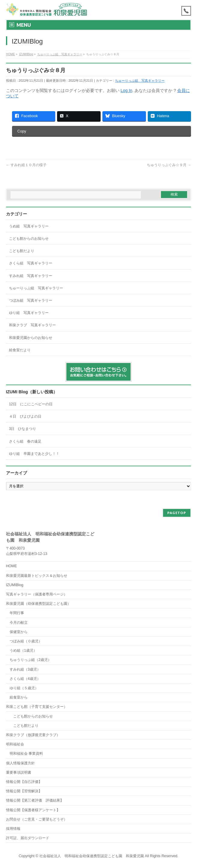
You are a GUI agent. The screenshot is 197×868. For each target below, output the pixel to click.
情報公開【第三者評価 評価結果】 (35, 800)
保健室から (19, 632)
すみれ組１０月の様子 (26, 165)
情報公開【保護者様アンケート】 (33, 810)
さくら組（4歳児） (25, 679)
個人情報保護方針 (20, 763)
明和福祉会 (15, 744)
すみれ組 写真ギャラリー (31, 276)
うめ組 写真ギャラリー (29, 226)
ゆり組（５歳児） (24, 688)
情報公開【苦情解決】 (24, 791)
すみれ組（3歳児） (25, 669)
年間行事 (17, 613)
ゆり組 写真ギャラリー (29, 313)
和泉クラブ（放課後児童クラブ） (33, 735)
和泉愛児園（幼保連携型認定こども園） (38, 604)
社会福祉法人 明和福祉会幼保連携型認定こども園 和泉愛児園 (92, 856)
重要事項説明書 (19, 772)
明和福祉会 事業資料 (26, 754)
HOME (12, 566)
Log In (127, 90)
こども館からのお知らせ (29, 239)
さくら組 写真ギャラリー (31, 263)
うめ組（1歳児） (23, 650)
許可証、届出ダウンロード (28, 838)
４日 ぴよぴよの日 (25, 416)
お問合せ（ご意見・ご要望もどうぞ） (37, 819)
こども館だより (22, 251)
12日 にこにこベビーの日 (33, 404)
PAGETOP (177, 513)
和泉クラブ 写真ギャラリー (32, 325)
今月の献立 (19, 623)
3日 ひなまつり (23, 429)
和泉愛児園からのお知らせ (31, 338)
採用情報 (13, 829)
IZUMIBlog (15, 585)
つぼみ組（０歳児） (26, 641)
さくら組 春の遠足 (25, 441)
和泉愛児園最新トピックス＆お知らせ (37, 576)
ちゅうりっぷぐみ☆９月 (169, 165)
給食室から (17, 697)
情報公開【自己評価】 (24, 782)
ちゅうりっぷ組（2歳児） (30, 660)
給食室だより (20, 350)
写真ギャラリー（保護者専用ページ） (37, 594)
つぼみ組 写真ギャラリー (31, 300)
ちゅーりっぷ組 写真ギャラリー (140, 81)
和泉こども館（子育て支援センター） (37, 707)
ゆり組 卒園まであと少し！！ (34, 454)
